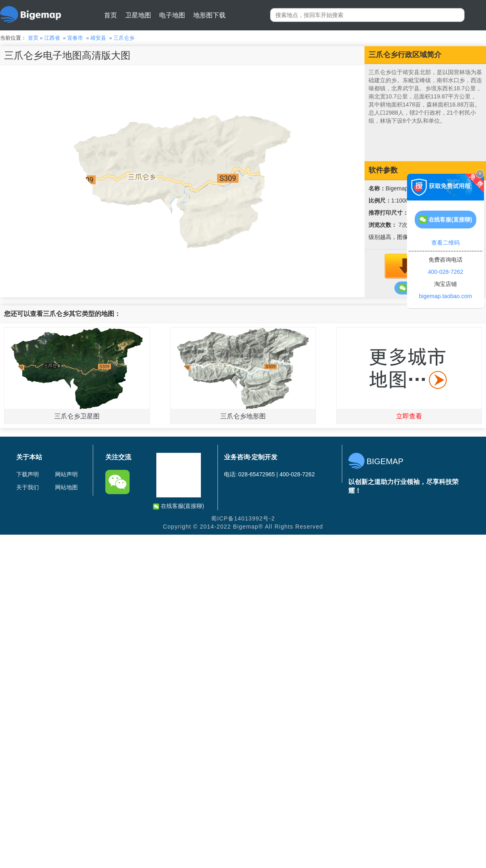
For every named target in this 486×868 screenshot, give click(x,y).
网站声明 (66, 474)
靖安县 (98, 38)
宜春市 (75, 38)
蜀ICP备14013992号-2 (243, 518)
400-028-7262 (445, 272)
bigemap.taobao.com (446, 296)
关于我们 (28, 487)
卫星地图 (138, 15)
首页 (111, 15)
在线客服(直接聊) (179, 506)
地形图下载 (209, 15)
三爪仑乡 (124, 38)
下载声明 (28, 474)
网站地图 (66, 487)
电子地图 (172, 15)
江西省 (52, 38)
